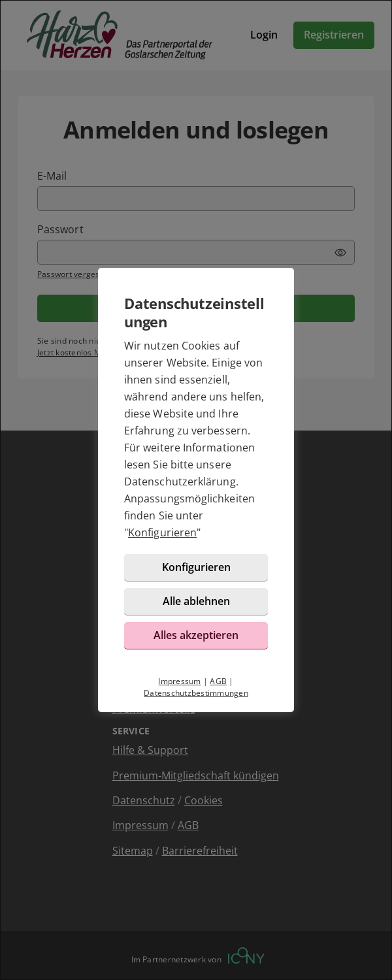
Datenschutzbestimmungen (196, 693)
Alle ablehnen (196, 601)
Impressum (179, 681)
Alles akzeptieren (196, 635)
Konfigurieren (162, 532)
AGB (218, 681)
